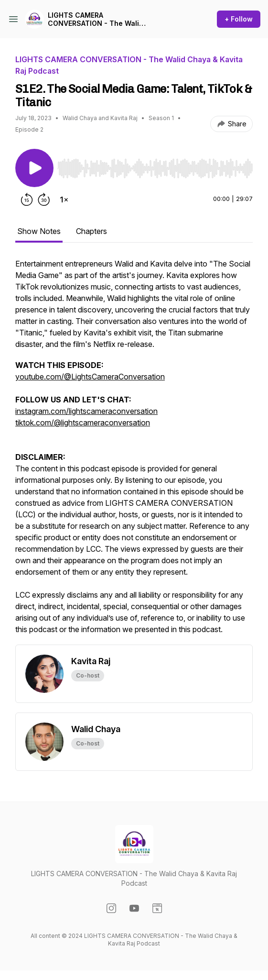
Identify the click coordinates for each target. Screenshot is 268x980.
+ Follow (239, 19)
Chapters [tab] (91, 231)
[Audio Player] (155, 166)
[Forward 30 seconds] (44, 200)
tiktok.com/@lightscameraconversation (83, 423)
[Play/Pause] (34, 168)
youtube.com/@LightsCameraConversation (90, 377)
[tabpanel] (134, 451)
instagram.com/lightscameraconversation (86, 411)
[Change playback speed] (64, 200)
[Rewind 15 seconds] (27, 200)
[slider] (155, 168)
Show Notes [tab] (39, 231)
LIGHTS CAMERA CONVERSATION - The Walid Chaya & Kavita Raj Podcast (96, 19)
